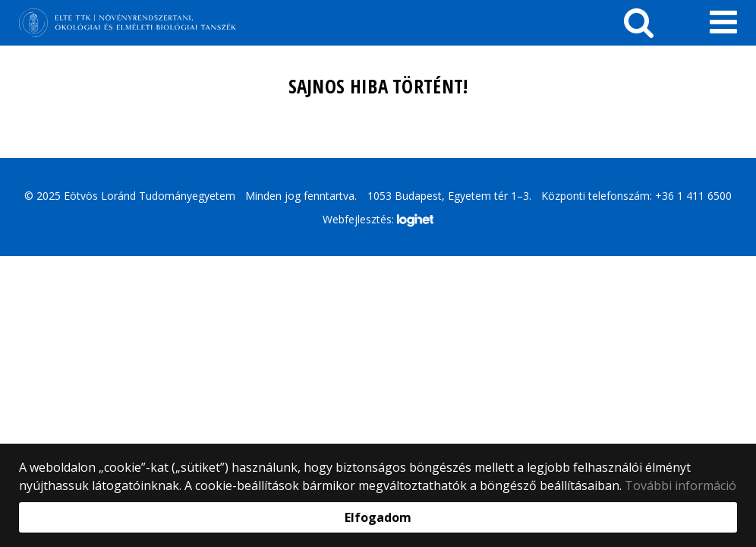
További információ (680, 485)
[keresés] (639, 23)
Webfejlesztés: (378, 220)
